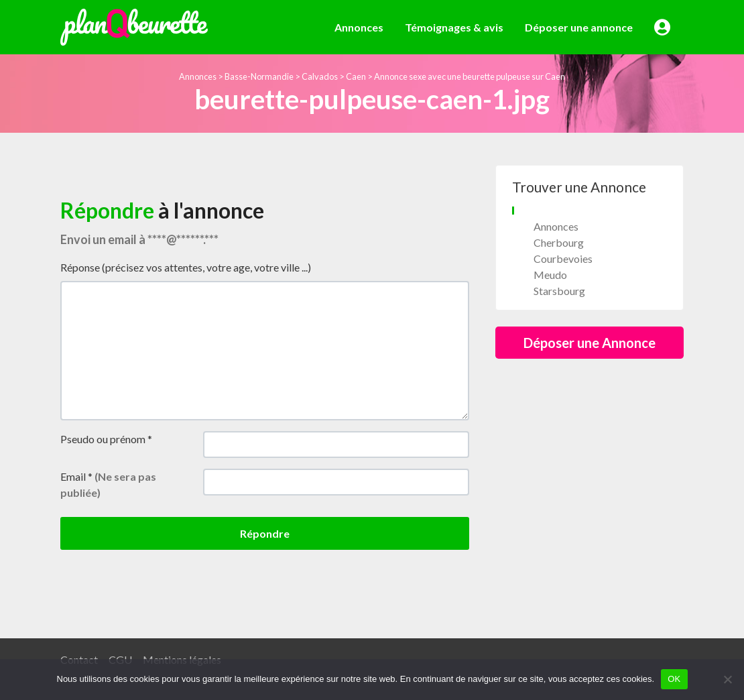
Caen (356, 76)
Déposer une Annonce (590, 343)
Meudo (550, 275)
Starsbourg (559, 291)
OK (674, 679)
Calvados (320, 76)
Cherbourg (559, 242)
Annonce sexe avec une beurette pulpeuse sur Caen (470, 76)
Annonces (359, 27)
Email (108, 484)
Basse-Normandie (259, 76)
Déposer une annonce (579, 27)
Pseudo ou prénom (106, 439)
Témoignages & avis (454, 27)
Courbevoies (563, 258)
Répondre (265, 533)
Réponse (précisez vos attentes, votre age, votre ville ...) (186, 267)
